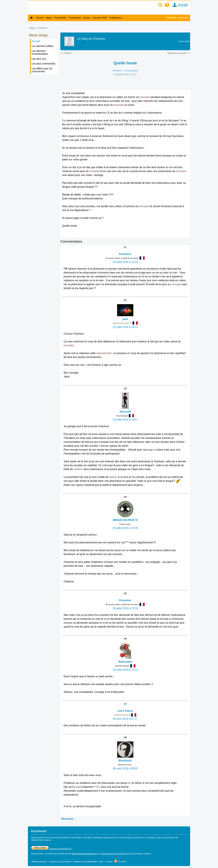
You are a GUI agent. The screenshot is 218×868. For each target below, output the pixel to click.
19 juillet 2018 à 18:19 (125, 262)
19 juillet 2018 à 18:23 (125, 327)
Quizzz (87, 18)
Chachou (43, 28)
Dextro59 (125, 412)
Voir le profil (184, 41)
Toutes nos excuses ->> (179, 53)
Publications (116, 18)
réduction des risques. (41, 840)
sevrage (176, 284)
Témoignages (131, 71)
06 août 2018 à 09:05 (125, 768)
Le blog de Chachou (91, 39)
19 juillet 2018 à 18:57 (125, 420)
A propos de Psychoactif (60, 862)
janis (125, 319)
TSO (97, 787)
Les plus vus (39, 59)
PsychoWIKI (60, 18)
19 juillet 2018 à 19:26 (125, 528)
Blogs (49, 18)
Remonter (68, 819)
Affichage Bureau (39, 862)
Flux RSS (120, 862)
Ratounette (125, 662)
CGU (101, 862)
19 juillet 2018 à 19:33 (125, 608)
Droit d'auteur (37, 854)
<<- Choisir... (67, 53)
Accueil (36, 41)
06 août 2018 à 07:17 (125, 719)
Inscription (184, 18)
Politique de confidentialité (85, 862)
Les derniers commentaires (40, 52)
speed (113, 477)
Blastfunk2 (125, 761)
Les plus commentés (44, 64)
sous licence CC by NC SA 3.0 (116, 854)
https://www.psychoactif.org (84, 854)
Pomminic (125, 254)
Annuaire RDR (100, 18)
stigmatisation (104, 353)
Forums (40, 18)
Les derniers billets (42, 46)
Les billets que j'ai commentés (42, 70)
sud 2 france (125, 711)
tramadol (145, 97)
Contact (109, 862)
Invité (179, 5)
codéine (78, 469)
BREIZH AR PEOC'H (125, 520)
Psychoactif (63, 854)
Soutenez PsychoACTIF (51, 849)
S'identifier (171, 18)
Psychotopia (75, 18)
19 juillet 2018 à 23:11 (125, 670)
